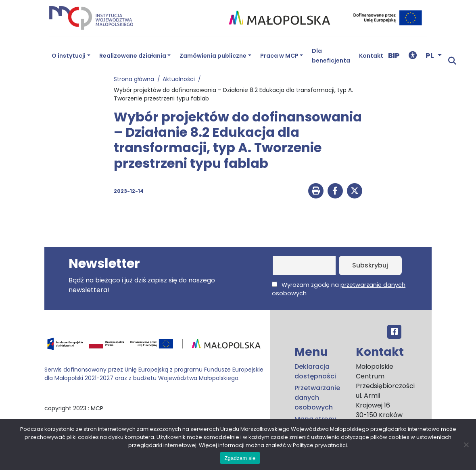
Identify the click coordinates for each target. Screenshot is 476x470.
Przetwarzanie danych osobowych (317, 398)
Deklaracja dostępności (315, 371)
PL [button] (431, 55)
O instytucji (69, 56)
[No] (466, 445)
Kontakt (371, 56)
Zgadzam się (240, 458)
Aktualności (180, 79)
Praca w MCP (279, 56)
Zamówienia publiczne (213, 56)
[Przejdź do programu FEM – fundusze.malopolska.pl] (154, 346)
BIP (394, 55)
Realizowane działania (133, 56)
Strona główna (136, 79)
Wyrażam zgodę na (339, 289)
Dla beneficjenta (331, 56)
